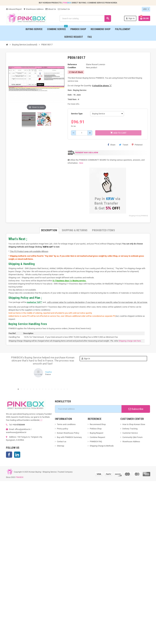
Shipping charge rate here (130, 341)
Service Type (77, 114)
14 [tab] (58, 389)
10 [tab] (46, 389)
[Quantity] (82, 133)
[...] (41, 420)
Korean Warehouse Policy (68, 433)
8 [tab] (40, 389)
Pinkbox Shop (96, 429)
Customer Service (130, 433)
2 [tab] (21, 389)
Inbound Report (14, 9)
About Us (51, 9)
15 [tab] (61, 389)
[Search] (85, 18)
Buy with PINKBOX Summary (69, 437)
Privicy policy (63, 429)
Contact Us (64, 9)
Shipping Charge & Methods (102, 446)
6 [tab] (34, 389)
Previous (14, 371)
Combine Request (97, 437)
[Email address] (88, 409)
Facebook (9, 455)
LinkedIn (17, 455)
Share (112, 145)
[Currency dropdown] (146, 9)
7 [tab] (37, 389)
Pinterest (137, 145)
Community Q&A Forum (132, 437)
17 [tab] (67, 389)
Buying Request (96, 433)
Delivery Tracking (130, 429)
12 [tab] (52, 389)
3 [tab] (24, 389)
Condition (72, 67)
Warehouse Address (34, 9)
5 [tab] (31, 389)
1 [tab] (18, 389)
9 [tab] (43, 389)
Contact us (62, 442)
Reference (72, 64)
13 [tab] (55, 389)
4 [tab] (27, 389)
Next (72, 371)
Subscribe (136, 409)
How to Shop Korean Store (134, 424)
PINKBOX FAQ (96, 442)
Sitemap (61, 446)
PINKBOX (20, 477)
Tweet (124, 145)
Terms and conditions (66, 424)
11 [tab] (49, 389)
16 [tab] (64, 389)
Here (81, 163)
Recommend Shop (98, 424)
